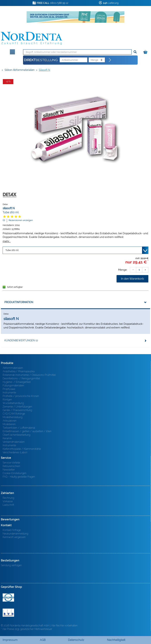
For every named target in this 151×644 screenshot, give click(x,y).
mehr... (7, 241)
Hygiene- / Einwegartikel (17, 382)
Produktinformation (19, 302)
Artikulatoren (10, 421)
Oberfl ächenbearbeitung (16, 435)
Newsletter (9, 470)
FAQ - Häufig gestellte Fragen (19, 477)
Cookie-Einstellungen (15, 473)
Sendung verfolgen (11, 565)
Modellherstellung (12, 417)
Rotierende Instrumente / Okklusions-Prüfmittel (29, 375)
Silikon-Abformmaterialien (20, 70)
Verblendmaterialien (14, 442)
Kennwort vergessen (14, 537)
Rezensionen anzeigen (21, 220)
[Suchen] (135, 52)
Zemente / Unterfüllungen (17, 407)
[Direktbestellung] (110, 60)
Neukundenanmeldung (15, 534)
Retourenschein (11, 466)
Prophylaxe (9, 389)
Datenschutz (76, 640)
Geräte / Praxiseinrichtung (17, 410)
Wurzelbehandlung (13, 403)
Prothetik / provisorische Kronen (21, 396)
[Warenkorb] (146, 51)
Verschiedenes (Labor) (15, 452)
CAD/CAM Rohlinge (14, 414)
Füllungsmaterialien (13, 385)
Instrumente (9, 393)
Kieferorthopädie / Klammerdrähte (22, 449)
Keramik (7, 438)
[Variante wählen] (75, 250)
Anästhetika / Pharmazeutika (19, 371)
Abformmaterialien (13, 368)
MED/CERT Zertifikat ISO (8, 598)
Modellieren (9, 424)
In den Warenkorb (132, 279)
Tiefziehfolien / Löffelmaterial (19, 428)
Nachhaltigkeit (116, 640)
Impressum (10, 640)
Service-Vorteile (11, 463)
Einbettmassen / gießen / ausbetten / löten (27, 431)
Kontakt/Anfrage (12, 530)
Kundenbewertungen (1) (21, 340)
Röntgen (7, 400)
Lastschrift (8, 505)
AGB (43, 640)
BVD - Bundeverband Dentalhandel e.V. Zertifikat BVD (8, 613)
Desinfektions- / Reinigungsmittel (21, 378)
